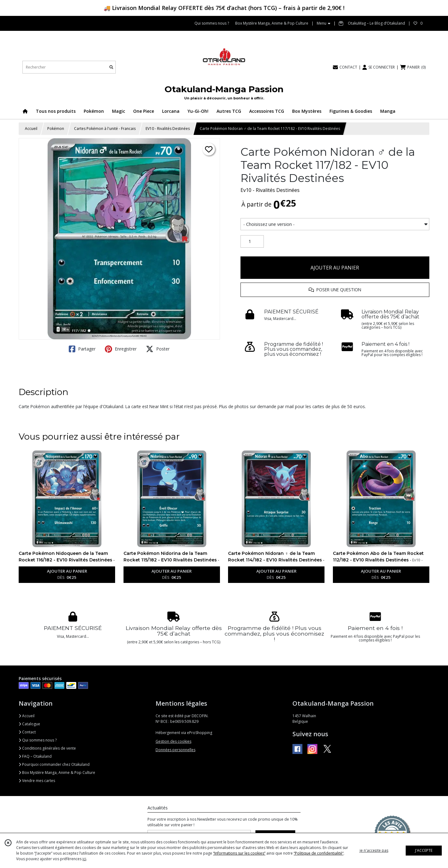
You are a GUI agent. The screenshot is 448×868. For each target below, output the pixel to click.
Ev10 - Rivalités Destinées (270, 190)
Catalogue (29, 724)
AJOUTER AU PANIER (335, 268)
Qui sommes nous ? (38, 740)
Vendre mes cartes (37, 781)
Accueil (31, 129)
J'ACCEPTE (424, 850)
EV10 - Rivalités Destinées (168, 129)
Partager (82, 349)
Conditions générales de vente (47, 748)
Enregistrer (121, 349)
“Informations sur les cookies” (239, 853)
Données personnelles (175, 750)
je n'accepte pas (374, 850)
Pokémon (56, 129)
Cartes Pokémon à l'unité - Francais (105, 129)
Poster (158, 349)
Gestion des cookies (173, 741)
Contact (27, 732)
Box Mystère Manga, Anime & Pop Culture (57, 773)
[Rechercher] (111, 67)
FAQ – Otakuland (35, 756)
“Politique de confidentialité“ (319, 853)
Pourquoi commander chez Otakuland (54, 764)
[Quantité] (252, 241)
